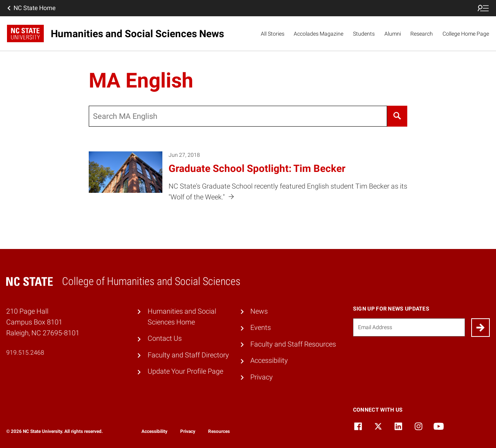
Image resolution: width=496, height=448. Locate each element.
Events (261, 328)
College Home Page (466, 34)
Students (364, 34)
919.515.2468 (25, 353)
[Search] (397, 116)
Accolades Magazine (319, 34)
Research (422, 34)
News (259, 311)
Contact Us (165, 338)
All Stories (273, 34)
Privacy (262, 377)
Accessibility (269, 360)
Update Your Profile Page (185, 371)
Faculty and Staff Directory (188, 355)
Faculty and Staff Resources (293, 344)
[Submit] (480, 328)
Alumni (393, 34)
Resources (219, 431)
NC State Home (31, 8)
